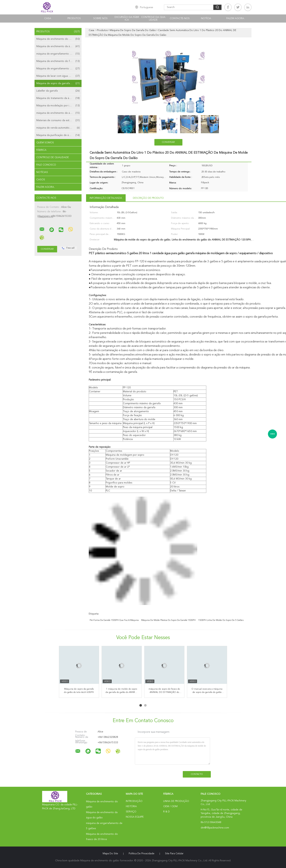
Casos (41, 180)
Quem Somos (45, 143)
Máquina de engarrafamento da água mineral (59, 69)
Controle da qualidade (153, 19)
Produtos (74, 18)
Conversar (168, 142)
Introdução (134, 801)
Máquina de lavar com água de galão (58, 76)
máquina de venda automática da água (58, 128)
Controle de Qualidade (53, 157)
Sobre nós (100, 18)
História (131, 806)
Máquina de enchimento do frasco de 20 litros (59, 61)
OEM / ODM (170, 806)
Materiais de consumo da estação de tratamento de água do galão (59, 120)
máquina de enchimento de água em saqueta (59, 113)
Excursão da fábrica (127, 19)
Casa (48, 18)
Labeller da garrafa (58, 91)
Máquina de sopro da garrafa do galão (59, 83)
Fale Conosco (46, 165)
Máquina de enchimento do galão (58, 39)
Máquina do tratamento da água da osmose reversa (59, 98)
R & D (167, 812)
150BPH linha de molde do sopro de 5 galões (221, 620)
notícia (206, 18)
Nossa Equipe (135, 817)
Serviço (131, 812)
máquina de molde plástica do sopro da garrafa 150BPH (168, 620)
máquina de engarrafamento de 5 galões (59, 54)
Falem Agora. (235, 18)
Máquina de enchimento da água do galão (59, 46)
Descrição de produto (148, 198)
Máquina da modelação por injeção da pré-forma (59, 106)
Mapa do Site (110, 854)
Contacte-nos (180, 18)
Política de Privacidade (142, 854)
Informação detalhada (106, 198)
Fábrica (41, 150)
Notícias (42, 172)
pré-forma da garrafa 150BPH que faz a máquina (114, 620)
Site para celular (174, 854)
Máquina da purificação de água (58, 135)
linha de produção (176, 801)
